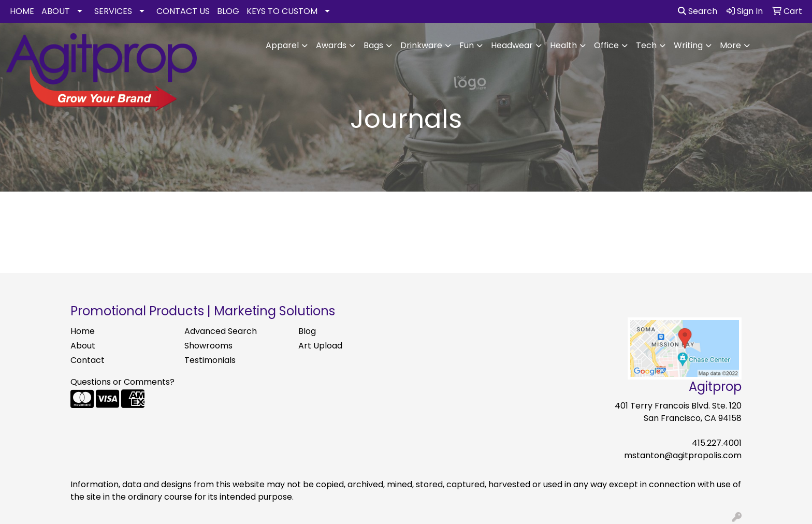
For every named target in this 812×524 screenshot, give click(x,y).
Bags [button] (373, 45)
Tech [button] (646, 45)
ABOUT (56, 11)
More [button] (730, 45)
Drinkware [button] (421, 45)
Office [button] (606, 45)
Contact (88, 360)
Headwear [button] (512, 45)
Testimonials (210, 360)
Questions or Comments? (122, 382)
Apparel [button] (282, 45)
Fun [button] (467, 45)
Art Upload (320, 346)
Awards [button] (331, 45)
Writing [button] (688, 45)
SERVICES (113, 11)
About (83, 346)
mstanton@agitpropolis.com (683, 455)
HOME (22, 11)
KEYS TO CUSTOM (282, 11)
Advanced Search (221, 331)
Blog (307, 331)
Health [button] (563, 45)
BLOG (228, 11)
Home (83, 331)
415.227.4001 (717, 443)
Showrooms (208, 346)
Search (698, 11)
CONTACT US (183, 11)
